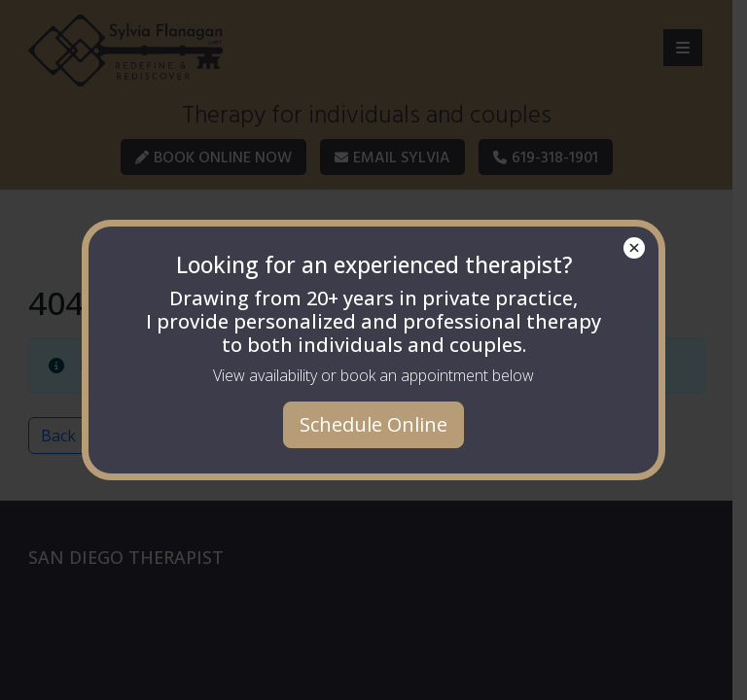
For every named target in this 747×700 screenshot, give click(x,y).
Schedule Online (373, 424)
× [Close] (635, 248)
